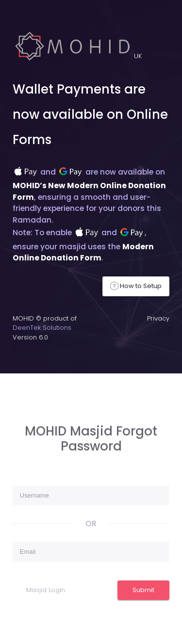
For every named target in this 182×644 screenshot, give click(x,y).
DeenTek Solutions (42, 328)
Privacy (158, 318)
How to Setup (136, 286)
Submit (143, 590)
